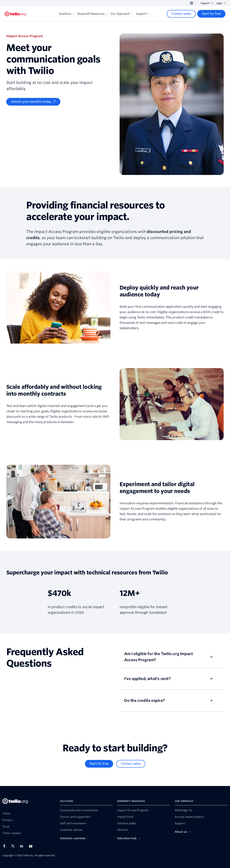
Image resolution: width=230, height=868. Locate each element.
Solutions (67, 14)
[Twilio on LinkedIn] (23, 846)
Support (207, 3)
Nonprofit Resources (92, 14)
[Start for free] (211, 14)
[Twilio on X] (14, 846)
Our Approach (122, 14)
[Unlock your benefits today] (33, 102)
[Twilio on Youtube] (32, 846)
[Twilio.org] (15, 14)
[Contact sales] (181, 14)
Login (221, 3)
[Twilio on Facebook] (5, 846)
